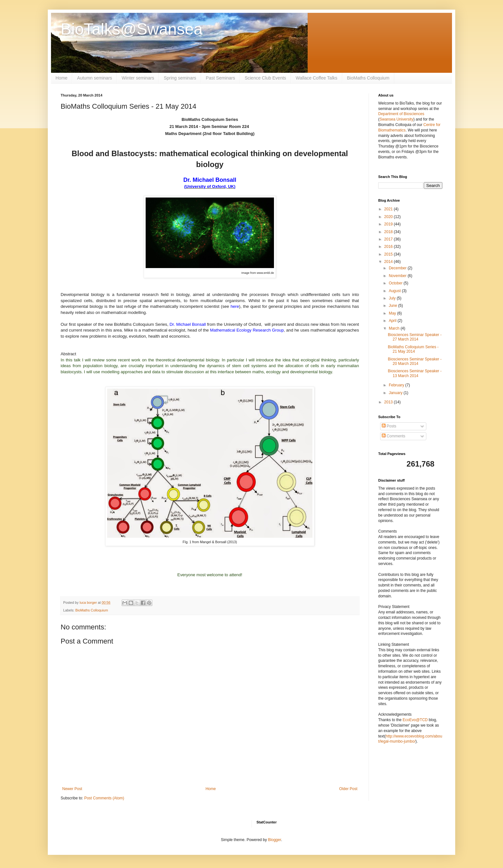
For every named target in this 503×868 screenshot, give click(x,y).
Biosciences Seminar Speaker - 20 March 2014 (415, 361)
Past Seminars (221, 78)
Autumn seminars (94, 78)
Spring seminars (180, 78)
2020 (389, 217)
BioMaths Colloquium (368, 78)
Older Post (348, 789)
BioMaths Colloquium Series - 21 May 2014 (413, 349)
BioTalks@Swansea (132, 29)
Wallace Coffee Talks (317, 78)
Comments (393, 436)
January (396, 393)
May (393, 313)
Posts (389, 426)
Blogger (274, 840)
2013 (389, 402)
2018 (389, 232)
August (395, 291)
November (398, 276)
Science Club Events (265, 78)
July (393, 298)
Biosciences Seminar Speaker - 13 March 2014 (415, 373)
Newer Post (72, 789)
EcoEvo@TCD (415, 720)
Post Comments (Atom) (104, 798)
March (395, 328)
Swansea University (396, 119)
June (393, 306)
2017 (389, 239)
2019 (389, 224)
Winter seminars (138, 78)
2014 (389, 262)
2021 (389, 209)
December (398, 268)
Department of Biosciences (401, 114)
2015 (389, 254)
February (397, 385)
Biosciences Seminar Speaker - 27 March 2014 (415, 337)
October (396, 283)
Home (61, 78)
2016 (389, 247)
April (393, 321)
